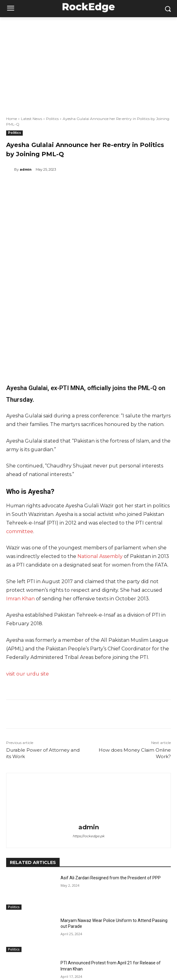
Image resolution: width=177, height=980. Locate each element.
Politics (52, 119)
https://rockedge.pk (88, 776)
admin (26, 169)
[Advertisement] (88, 63)
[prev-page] (10, 945)
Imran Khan (20, 539)
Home (12, 119)
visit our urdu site (28, 614)
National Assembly (100, 496)
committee (20, 472)
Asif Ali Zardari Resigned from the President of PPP (111, 818)
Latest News (31, 119)
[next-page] (20, 945)
